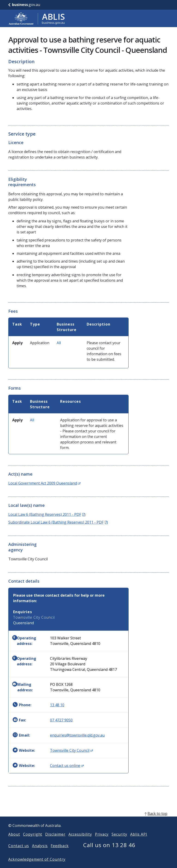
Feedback (60, 853)
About (14, 842)
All (59, 343)
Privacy (102, 842)
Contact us (19, 853)
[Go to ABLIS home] (37, 18)
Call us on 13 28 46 (109, 852)
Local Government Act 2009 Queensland (44, 483)
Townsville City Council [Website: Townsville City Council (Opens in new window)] (71, 750)
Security (119, 842)
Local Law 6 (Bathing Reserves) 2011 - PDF (47, 514)
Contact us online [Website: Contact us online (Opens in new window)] (67, 766)
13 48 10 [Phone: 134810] (57, 705)
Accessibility (80, 842)
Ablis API (139, 842)
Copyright (33, 842)
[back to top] (88, 821)
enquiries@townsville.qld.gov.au (77, 735)
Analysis (40, 853)
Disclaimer (55, 842)
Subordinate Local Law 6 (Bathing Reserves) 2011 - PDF (58, 522)
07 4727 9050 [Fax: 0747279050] (61, 720)
